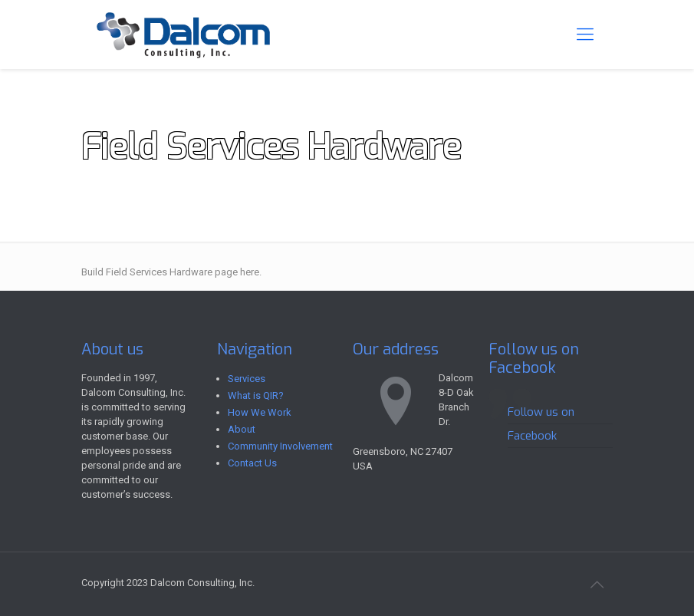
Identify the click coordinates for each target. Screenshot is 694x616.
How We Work (260, 412)
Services (247, 379)
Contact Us (252, 463)
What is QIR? (256, 395)
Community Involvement (280, 446)
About (242, 429)
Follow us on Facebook (534, 359)
